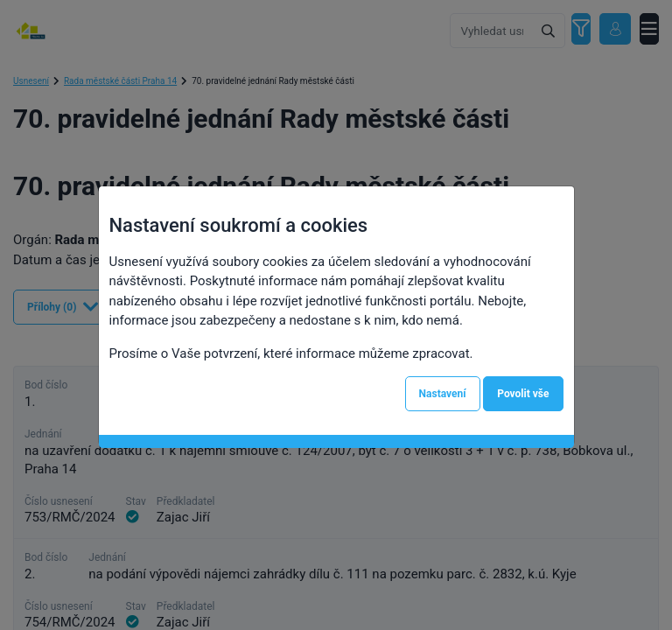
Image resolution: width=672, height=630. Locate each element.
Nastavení (443, 394)
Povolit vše (523, 394)
